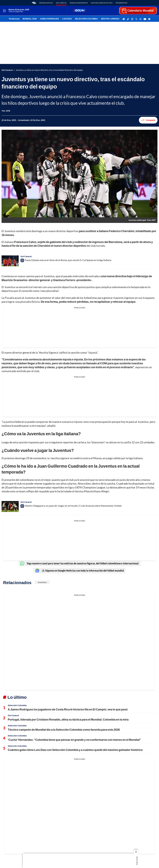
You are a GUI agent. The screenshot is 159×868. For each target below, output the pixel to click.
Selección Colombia (17, 705)
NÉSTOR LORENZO (110, 19)
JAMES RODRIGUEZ (49, 19)
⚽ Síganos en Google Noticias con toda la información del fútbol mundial (79, 571)
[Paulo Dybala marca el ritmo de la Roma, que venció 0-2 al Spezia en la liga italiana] (10, 261)
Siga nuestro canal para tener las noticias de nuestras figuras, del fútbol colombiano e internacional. (80, 563)
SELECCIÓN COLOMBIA (86, 19)
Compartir (148, 120)
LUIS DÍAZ (67, 19)
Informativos (121, 3)
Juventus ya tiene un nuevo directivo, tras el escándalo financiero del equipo (49, 70)
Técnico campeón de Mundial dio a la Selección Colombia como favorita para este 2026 (64, 730)
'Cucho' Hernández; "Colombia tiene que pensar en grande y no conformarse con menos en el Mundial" (74, 740)
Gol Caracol (61, 3)
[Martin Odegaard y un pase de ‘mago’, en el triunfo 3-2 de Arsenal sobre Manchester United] (10, 506)
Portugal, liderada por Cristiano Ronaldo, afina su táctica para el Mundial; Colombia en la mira (68, 719)
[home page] (34, 3)
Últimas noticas (46, 3)
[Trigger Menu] (4, 11)
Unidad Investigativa (79, 3)
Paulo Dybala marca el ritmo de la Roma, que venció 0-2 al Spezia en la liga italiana (68, 260)
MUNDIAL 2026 (30, 19)
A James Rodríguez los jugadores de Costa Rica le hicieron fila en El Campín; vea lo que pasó (68, 709)
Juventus (42, 582)
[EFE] (8, 111)
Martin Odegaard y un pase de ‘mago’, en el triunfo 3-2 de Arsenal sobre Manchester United (73, 506)
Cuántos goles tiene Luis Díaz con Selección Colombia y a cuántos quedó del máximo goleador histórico (75, 750)
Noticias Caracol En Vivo (102, 3)
